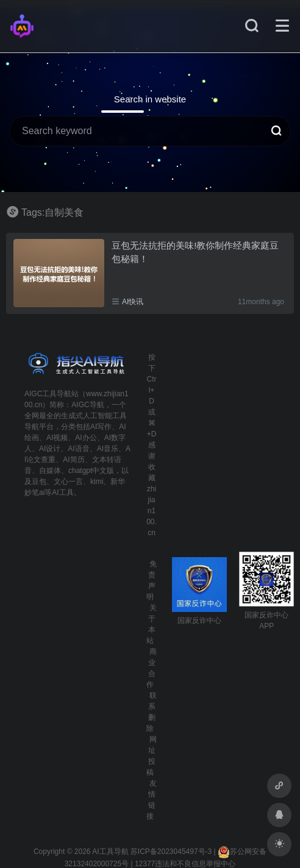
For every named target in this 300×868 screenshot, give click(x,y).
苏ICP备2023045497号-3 (171, 852)
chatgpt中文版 (91, 471)
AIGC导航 (87, 405)
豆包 (39, 482)
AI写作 (101, 427)
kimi (97, 482)
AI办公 (86, 438)
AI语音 (78, 449)
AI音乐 (108, 449)
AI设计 (50, 449)
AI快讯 (133, 302)
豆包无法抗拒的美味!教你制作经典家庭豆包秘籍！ (195, 252)
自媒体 (50, 471)
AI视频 (57, 438)
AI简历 (73, 460)
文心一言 (68, 482)
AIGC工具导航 (48, 394)
